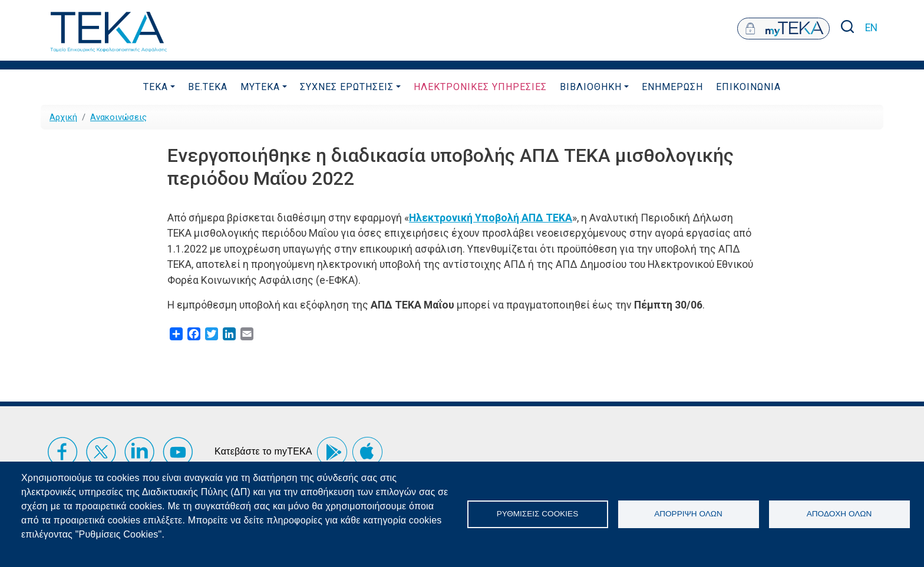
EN (871, 28)
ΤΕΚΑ (156, 87)
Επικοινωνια (748, 87)
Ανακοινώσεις (118, 117)
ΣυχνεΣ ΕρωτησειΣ (347, 87)
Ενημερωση (672, 87)
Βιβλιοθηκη (591, 87)
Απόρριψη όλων (688, 514)
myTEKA (260, 87)
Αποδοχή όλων (839, 514)
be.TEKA (208, 87)
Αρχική (63, 117)
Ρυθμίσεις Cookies (537, 514)
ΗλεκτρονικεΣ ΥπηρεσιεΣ (480, 87)
